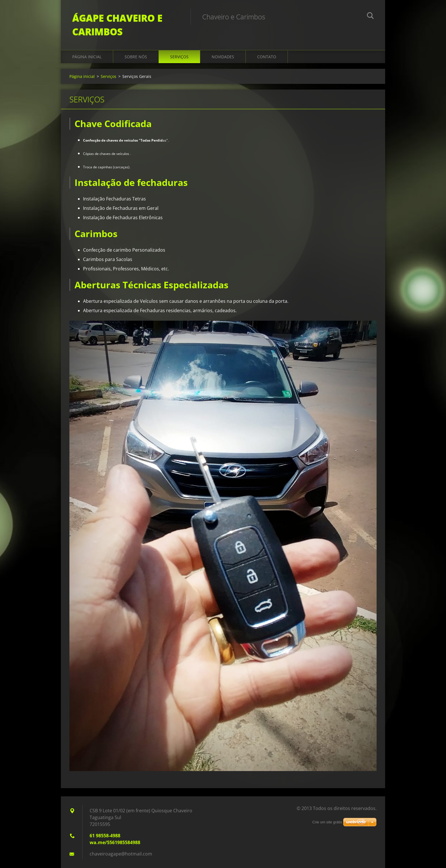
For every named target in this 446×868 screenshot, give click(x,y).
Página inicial (87, 57)
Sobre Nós (136, 57)
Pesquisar (370, 16)
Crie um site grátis (327, 822)
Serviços (179, 57)
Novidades (223, 57)
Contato (267, 57)
